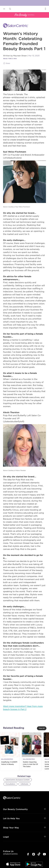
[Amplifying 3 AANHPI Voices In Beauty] (10, 752)
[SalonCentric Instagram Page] (34, 854)
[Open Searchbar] (10, 9)
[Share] (7, 63)
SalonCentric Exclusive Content (18, 780)
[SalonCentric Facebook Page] (28, 854)
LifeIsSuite (24, 784)
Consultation (10, 784)
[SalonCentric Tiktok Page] (39, 854)
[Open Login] (45, 9)
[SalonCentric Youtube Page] (44, 854)
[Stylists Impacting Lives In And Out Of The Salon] (32, 752)
